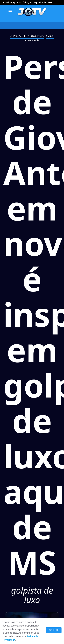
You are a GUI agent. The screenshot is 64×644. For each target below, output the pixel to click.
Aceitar (54, 630)
